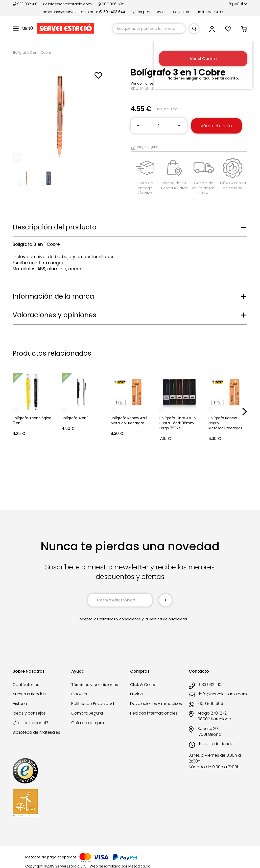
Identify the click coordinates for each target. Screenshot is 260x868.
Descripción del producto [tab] (55, 227)
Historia (20, 704)
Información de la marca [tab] (53, 296)
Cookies (79, 694)
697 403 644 (112, 12)
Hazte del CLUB (210, 12)
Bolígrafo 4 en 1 (75, 418)
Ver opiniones (142, 83)
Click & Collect (144, 685)
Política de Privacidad (93, 704)
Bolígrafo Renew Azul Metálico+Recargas (129, 420)
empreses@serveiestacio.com (70, 12)
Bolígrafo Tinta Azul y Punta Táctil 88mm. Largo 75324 (178, 423)
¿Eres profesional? (149, 12)
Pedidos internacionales (154, 713)
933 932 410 (26, 4)
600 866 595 (111, 4)
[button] (238, 4)
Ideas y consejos (29, 713)
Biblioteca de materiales (36, 732)
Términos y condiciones (95, 685)
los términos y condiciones (117, 619)
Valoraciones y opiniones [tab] (54, 315)
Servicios (181, 12)
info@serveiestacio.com (68, 4)
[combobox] (149, 29)
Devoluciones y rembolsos (156, 704)
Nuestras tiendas (29, 694)
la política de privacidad (166, 619)
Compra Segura (87, 713)
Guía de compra (88, 723)
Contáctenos (26, 685)
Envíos (136, 694)
